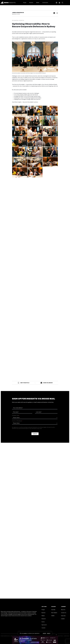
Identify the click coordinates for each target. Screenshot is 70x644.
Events (22, 20)
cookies (25, 633)
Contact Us (64, 613)
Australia (53, 610)
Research (44, 619)
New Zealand (54, 613)
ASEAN (53, 616)
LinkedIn (63, 619)
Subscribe (63, 616)
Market (38, 3)
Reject (49, 633)
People (25, 3)
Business (31, 3)
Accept (44, 633)
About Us (63, 610)
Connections (45, 3)
